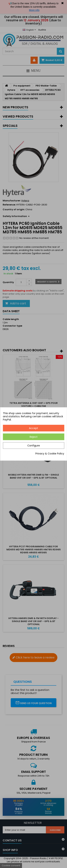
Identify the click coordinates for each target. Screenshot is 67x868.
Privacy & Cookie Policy (50, 454)
